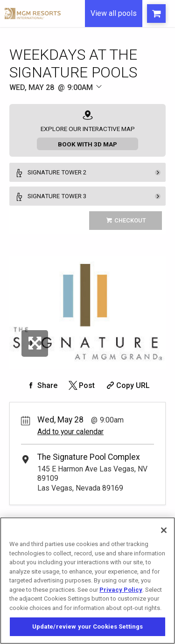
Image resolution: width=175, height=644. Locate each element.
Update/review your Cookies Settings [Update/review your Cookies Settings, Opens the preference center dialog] (88, 627)
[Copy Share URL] (127, 385)
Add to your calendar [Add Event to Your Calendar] (70, 432)
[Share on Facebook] (42, 385)
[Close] (164, 530)
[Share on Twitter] (81, 385)
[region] (87, 581)
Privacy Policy (121, 590)
